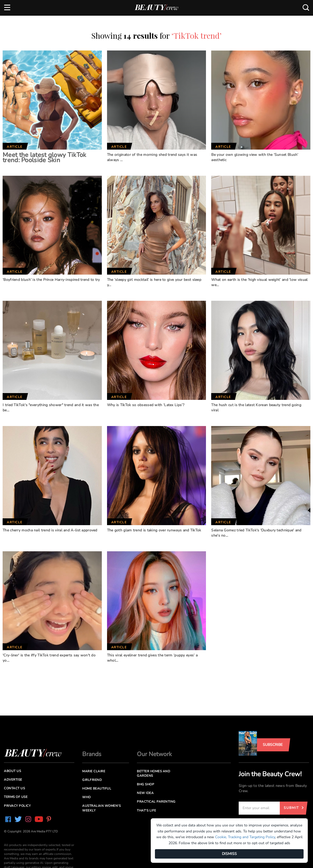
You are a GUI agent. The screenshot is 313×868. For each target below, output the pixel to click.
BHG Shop (146, 784)
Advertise (13, 780)
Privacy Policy (17, 806)
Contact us (14, 788)
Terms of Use (16, 797)
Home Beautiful (97, 788)
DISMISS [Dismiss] (229, 854)
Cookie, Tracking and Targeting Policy (245, 837)
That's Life (147, 810)
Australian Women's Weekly (101, 808)
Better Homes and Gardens (153, 773)
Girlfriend (92, 780)
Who (86, 797)
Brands (92, 754)
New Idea (145, 793)
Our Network (154, 754)
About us (12, 771)
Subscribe (273, 745)
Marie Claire (94, 771)
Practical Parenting (156, 802)
